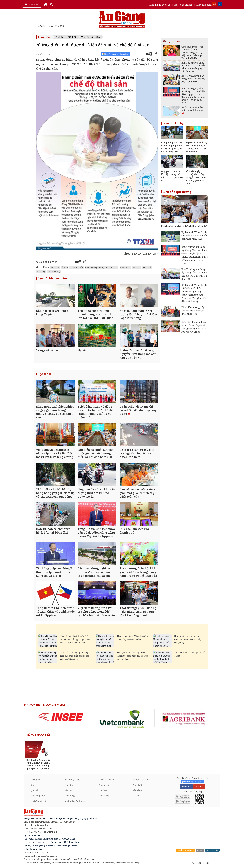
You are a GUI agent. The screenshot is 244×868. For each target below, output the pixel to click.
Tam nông (70, 796)
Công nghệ (104, 785)
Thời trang (104, 796)
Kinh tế (34, 785)
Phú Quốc (147, 267)
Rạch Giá (137, 267)
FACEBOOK (186, 787)
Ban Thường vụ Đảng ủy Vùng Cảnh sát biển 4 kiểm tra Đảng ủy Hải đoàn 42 (194, 274)
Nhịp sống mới (38, 796)
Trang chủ (44, 37)
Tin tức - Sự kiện (91, 37)
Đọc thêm (44, 374)
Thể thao (103, 790)
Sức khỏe (137, 790)
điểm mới (55, 267)
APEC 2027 (125, 267)
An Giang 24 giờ (72, 780)
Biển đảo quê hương (177, 192)
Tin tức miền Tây (39, 801)
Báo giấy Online (183, 5)
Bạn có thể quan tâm (52, 278)
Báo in (200, 850)
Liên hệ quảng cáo (160, 5)
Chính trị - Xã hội (66, 37)
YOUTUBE (199, 787)
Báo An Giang (54, 272)
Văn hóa (68, 790)
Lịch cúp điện (204, 5)
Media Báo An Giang (75, 801)
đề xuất (65, 267)
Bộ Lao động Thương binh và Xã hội (101, 267)
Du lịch (136, 796)
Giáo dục (69, 785)
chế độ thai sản (77, 267)
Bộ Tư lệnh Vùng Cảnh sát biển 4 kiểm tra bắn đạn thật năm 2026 (195, 235)
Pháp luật (137, 785)
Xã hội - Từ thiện (141, 780)
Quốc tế (34, 790)
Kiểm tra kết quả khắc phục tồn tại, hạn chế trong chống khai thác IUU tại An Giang (194, 327)
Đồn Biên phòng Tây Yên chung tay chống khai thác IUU (193, 310)
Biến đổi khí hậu (174, 123)
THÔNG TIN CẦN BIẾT (38, 735)
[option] (61, 717)
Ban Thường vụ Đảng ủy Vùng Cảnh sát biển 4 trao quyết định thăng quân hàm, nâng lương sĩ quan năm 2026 (195, 255)
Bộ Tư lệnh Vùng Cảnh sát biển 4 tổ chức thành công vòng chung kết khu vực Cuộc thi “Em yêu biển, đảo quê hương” (194, 293)
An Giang (41, 272)
